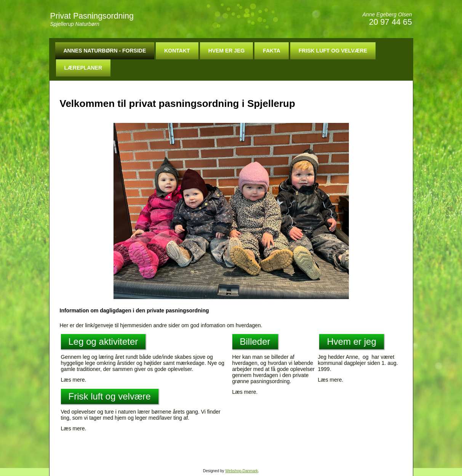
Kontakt (177, 51)
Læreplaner (83, 68)
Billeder (255, 341)
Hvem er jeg (227, 51)
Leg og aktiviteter (103, 341)
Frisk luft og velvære (333, 51)
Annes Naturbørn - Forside (105, 51)
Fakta (272, 51)
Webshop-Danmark (241, 471)
